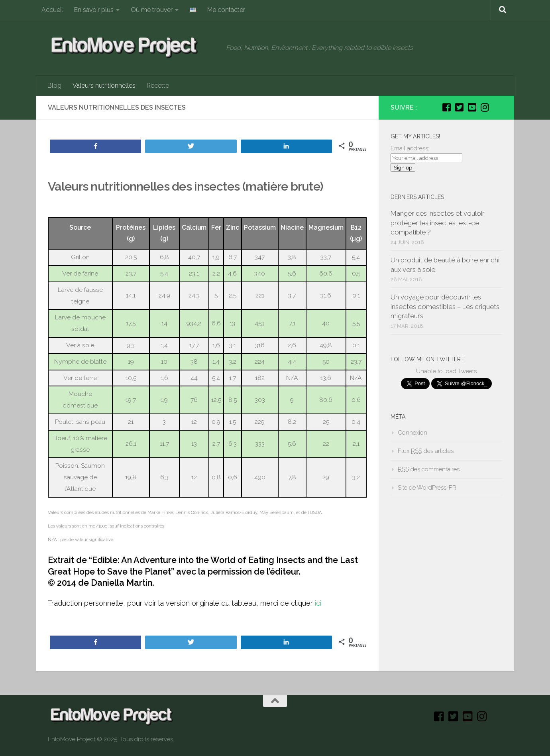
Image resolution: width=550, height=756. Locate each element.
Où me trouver (152, 10)
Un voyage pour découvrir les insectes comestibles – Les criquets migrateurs (445, 306)
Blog (54, 86)
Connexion (412, 433)
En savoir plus (94, 10)
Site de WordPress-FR (427, 488)
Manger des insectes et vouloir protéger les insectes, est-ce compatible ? (438, 223)
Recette (158, 86)
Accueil (52, 10)
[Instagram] (485, 107)
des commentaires (429, 469)
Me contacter (226, 10)
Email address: (410, 148)
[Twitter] (459, 107)
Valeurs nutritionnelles (104, 86)
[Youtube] (472, 107)
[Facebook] (446, 107)
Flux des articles (426, 451)
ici (318, 603)
